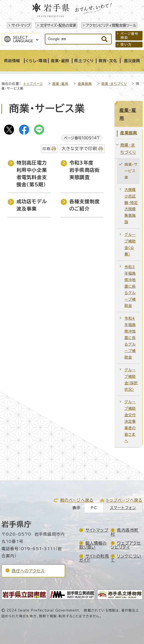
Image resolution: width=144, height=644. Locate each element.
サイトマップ (21, 25)
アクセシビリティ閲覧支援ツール (111, 25)
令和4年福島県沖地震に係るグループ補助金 (130, 338)
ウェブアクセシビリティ (126, 545)
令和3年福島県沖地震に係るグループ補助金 (130, 286)
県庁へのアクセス (28, 571)
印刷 (46, 149)
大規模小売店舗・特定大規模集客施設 (131, 206)
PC (94, 508)
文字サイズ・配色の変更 (58, 25)
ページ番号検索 (130, 36)
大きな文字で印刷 (80, 148)
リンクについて (126, 558)
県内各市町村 (125, 532)
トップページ (33, 84)
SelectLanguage (23, 39)
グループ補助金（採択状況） (131, 380)
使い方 (126, 44)
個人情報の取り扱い (93, 545)
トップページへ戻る (124, 500)
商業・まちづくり (114, 84)
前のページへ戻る (77, 500)
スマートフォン (123, 508)
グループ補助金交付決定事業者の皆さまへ (130, 421)
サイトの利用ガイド (94, 558)
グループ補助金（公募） (130, 244)
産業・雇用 (60, 84)
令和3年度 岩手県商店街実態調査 (85, 170)
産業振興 (85, 84)
